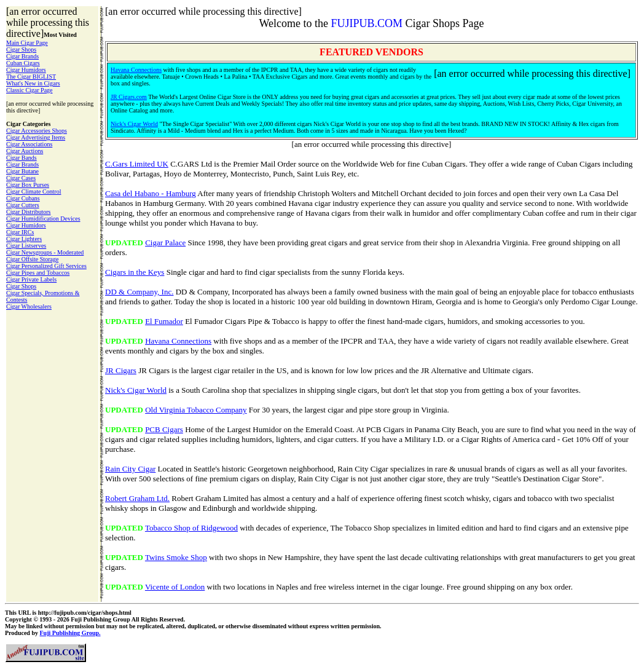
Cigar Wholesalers (29, 306)
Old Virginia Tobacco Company (196, 410)
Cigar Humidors (26, 70)
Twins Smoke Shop (176, 557)
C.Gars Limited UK (137, 164)
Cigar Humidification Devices (43, 219)
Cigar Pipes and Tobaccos (38, 273)
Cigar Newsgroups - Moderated (45, 252)
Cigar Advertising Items (36, 137)
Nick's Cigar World (134, 124)
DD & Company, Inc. (139, 292)
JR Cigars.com (129, 97)
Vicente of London (175, 587)
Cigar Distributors (29, 212)
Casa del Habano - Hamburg (151, 193)
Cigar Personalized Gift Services (46, 266)
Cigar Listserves (26, 246)
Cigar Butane (22, 171)
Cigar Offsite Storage (32, 259)
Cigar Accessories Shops (37, 131)
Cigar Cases (21, 178)
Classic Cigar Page (29, 90)
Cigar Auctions (25, 151)
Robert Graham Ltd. (137, 498)
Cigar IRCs (20, 232)
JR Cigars (121, 370)
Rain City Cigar (130, 469)
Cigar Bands (22, 158)
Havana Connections (136, 70)
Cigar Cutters (23, 205)
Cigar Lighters (24, 239)
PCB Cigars (164, 429)
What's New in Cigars (33, 83)
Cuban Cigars (23, 63)
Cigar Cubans (23, 198)
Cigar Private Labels (31, 279)
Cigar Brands (22, 56)
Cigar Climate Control (33, 191)
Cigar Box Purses (28, 185)
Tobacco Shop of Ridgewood (191, 528)
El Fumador (164, 321)
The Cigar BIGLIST (31, 77)
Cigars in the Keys (135, 272)
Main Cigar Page (27, 43)
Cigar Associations (29, 144)
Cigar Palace (165, 243)
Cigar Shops (21, 49)
